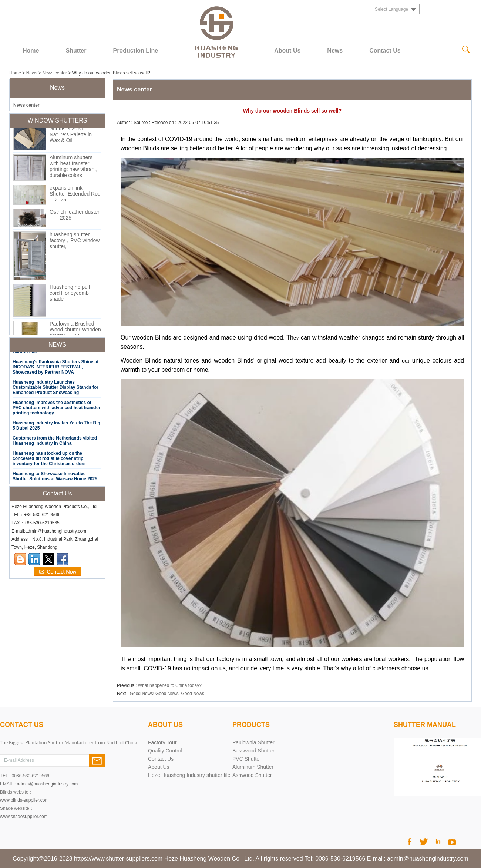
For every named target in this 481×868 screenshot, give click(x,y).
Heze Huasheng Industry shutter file (189, 775)
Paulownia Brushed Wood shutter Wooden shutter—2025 (75, 331)
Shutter (76, 51)
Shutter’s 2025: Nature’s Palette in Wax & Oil (71, 136)
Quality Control (165, 751)
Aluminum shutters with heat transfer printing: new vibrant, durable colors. (73, 168)
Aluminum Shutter (253, 767)
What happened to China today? (170, 685)
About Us (287, 51)
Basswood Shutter (253, 751)
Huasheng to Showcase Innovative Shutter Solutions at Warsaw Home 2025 (55, 478)
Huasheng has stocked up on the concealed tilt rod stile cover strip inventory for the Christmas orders (49, 460)
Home (31, 51)
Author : (125, 123)
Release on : (164, 123)
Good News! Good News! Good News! (168, 694)
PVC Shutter (247, 759)
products (251, 725)
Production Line (135, 51)
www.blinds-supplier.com (24, 800)
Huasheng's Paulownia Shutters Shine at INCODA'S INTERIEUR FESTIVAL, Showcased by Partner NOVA (55, 368)
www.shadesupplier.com (24, 817)
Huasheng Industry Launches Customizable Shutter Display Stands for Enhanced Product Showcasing (55, 389)
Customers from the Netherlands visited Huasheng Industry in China (55, 442)
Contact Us (385, 51)
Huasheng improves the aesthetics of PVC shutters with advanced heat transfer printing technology (56, 409)
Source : (142, 123)
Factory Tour (162, 742)
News (335, 51)
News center (55, 73)
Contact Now (58, 572)
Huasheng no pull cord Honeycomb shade (70, 294)
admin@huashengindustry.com (48, 784)
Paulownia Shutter (253, 742)
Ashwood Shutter (252, 775)
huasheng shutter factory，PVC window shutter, (75, 242)
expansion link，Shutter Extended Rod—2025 (75, 195)
